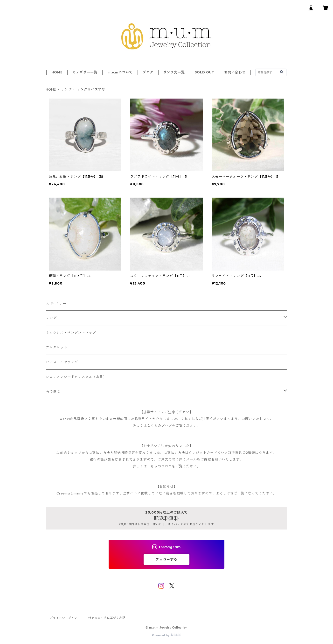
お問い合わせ (235, 72)
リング (66, 89)
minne (79, 493)
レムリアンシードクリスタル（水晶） (76, 377)
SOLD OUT (205, 72)
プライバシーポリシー (65, 618)
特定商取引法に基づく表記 (107, 618)
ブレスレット (57, 347)
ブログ (148, 72)
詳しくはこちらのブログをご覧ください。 (166, 426)
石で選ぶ (53, 392)
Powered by (167, 635)
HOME (57, 72)
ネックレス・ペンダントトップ (71, 333)
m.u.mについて (120, 72)
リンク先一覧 (174, 72)
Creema (63, 493)
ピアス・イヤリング (62, 362)
